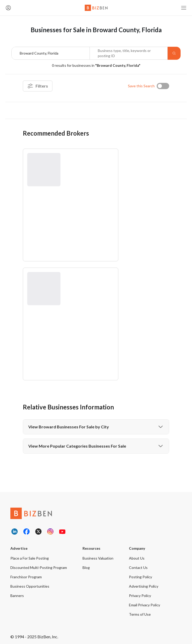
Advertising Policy (144, 586)
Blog (86, 567)
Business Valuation (98, 558)
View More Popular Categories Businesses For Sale (96, 446)
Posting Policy (140, 577)
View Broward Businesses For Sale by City (96, 427)
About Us (137, 558)
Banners (17, 596)
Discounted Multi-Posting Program (39, 567)
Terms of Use (140, 614)
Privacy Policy (140, 596)
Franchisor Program (26, 577)
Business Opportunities (30, 586)
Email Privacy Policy (145, 605)
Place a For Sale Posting (30, 558)
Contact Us (138, 567)
